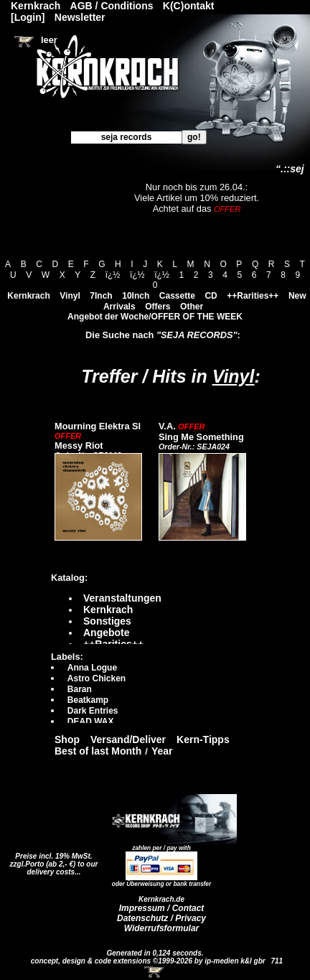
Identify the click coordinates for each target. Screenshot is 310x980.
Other (192, 307)
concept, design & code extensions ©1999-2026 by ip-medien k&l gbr (149, 961)
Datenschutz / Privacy (161, 918)
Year (162, 751)
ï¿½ (113, 275)
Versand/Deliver (128, 739)
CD (211, 296)
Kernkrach (28, 296)
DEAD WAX (91, 722)
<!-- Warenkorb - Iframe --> (155, 972)
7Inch (101, 296)
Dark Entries (93, 711)
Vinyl (70, 296)
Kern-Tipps (203, 739)
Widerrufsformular (162, 928)
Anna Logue (92, 668)
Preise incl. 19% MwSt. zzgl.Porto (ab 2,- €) (51, 860)
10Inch (136, 296)
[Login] (28, 17)
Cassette (177, 296)
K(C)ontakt (189, 6)
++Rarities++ (253, 296)
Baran (80, 689)
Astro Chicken (97, 678)
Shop (67, 739)
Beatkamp (88, 700)
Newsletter (80, 17)
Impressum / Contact (162, 908)
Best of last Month (98, 751)
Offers (158, 307)
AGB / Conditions (112, 6)
